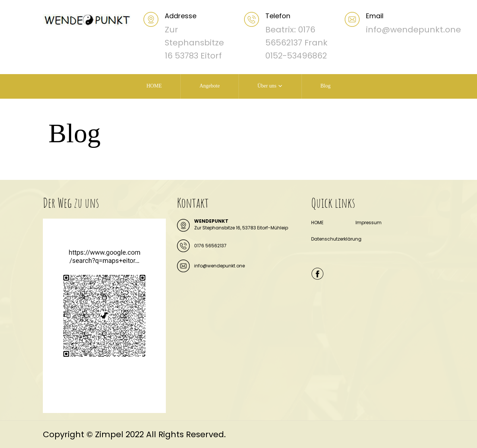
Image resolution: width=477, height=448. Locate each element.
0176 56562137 (210, 246)
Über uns (267, 86)
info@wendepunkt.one (219, 266)
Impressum (369, 223)
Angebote (209, 86)
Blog (326, 86)
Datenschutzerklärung (336, 239)
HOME (154, 86)
